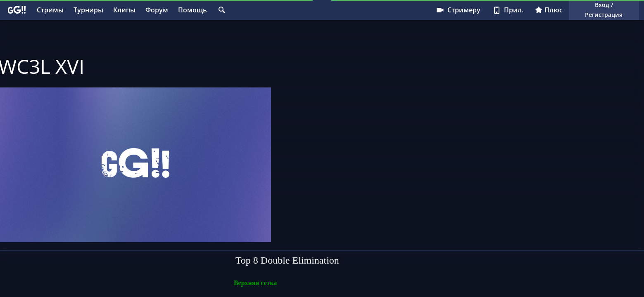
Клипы (124, 10)
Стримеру (458, 10)
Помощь (192, 10)
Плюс (549, 10)
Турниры (88, 10)
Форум (157, 10)
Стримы (50, 10)
